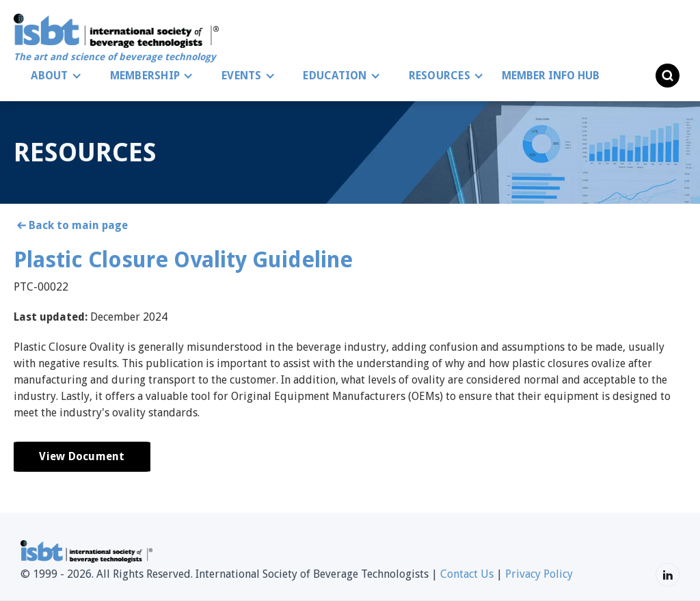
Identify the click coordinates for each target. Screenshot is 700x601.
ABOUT (49, 76)
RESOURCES (440, 76)
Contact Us (467, 574)
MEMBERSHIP (145, 76)
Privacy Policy (539, 574)
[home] (116, 39)
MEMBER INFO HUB (551, 76)
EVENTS (242, 76)
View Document (82, 456)
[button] (53, 76)
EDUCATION (335, 76)
